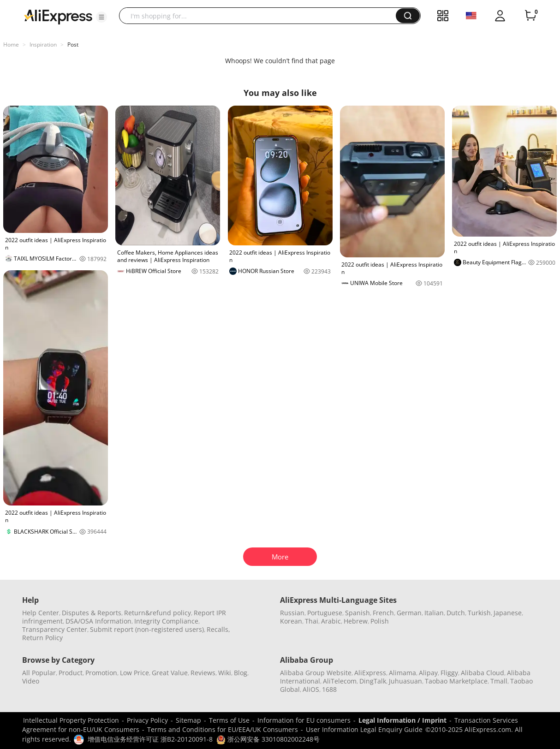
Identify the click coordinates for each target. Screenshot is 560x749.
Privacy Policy (147, 720)
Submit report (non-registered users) (147, 629)
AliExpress (370, 673)
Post (73, 45)
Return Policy (42, 638)
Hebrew (356, 621)
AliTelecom (340, 681)
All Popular (39, 673)
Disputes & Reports (92, 613)
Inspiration (43, 45)
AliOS (311, 689)
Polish (380, 621)
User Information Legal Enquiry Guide (364, 729)
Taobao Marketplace (456, 681)
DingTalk (373, 681)
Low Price (134, 673)
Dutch (456, 613)
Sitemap (188, 720)
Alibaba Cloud (483, 673)
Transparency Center (55, 629)
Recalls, (218, 629)
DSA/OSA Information (98, 621)
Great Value (170, 673)
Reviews (203, 673)
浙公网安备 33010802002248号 (268, 739)
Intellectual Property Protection (71, 720)
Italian (434, 613)
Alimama (402, 673)
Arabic (331, 621)
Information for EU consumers (304, 720)
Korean (291, 621)
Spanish (357, 613)
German (409, 613)
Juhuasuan (405, 681)
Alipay (428, 673)
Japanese (508, 613)
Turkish (479, 613)
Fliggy (449, 673)
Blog (241, 673)
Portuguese (325, 613)
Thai (312, 621)
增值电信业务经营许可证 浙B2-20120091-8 (150, 739)
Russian (292, 613)
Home (11, 45)
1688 (329, 689)
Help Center (41, 613)
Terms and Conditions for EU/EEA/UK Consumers (223, 729)
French (383, 613)
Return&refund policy (158, 613)
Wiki (225, 673)
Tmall (499, 681)
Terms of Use (229, 720)
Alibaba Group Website (316, 673)
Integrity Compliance (166, 621)
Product (71, 673)
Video (31, 681)
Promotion (101, 673)
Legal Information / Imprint (402, 720)
